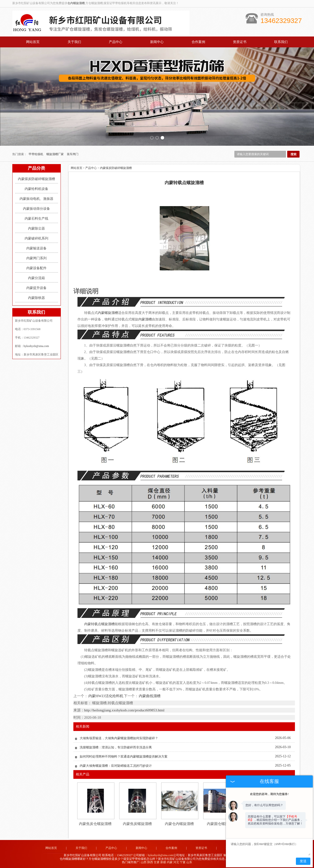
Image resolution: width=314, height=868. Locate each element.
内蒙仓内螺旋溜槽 (179, 824)
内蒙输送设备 (36, 248)
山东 (189, 862)
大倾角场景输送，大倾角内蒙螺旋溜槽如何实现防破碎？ (119, 738)
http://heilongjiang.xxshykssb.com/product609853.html (124, 710)
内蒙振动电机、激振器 (36, 199)
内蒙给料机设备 (36, 189)
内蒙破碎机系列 (36, 238)
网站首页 (33, 42)
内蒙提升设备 (36, 288)
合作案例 (198, 42)
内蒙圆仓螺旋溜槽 (221, 824)
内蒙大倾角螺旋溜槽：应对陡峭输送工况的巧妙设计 (116, 766)
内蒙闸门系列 (36, 258)
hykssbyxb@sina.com (36, 346)
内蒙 (170, 862)
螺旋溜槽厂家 (55, 154)
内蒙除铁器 (36, 298)
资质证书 (240, 42)
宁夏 (183, 862)
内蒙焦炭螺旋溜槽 (137, 824)
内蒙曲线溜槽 (149, 696)
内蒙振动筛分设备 (36, 209)
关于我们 (74, 42)
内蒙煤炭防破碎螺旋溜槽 (36, 179)
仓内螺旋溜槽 (76, 3)
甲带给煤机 (36, 154)
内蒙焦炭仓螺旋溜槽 (95, 824)
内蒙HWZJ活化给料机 (106, 696)
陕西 (150, 862)
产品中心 (116, 42)
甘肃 (157, 862)
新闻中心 (157, 42)
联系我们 (281, 42)
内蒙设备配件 (36, 268)
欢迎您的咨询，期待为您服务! (269, 794)
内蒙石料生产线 (36, 219)
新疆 (163, 862)
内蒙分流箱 (36, 278)
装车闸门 (73, 154)
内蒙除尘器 (36, 228)
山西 (144, 862)
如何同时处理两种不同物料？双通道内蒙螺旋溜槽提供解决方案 (124, 756)
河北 (176, 862)
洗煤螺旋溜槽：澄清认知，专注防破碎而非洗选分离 (116, 747)
